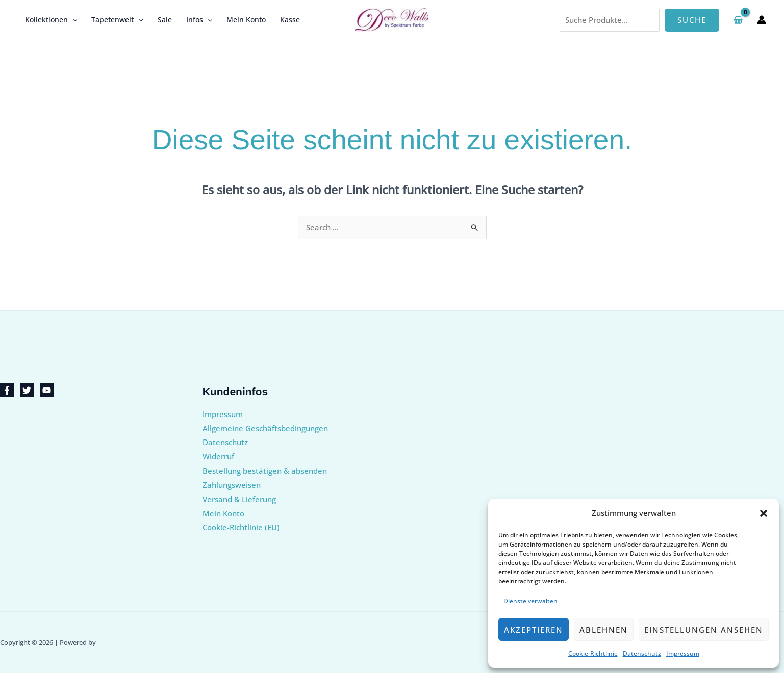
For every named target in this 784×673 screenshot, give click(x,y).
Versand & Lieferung (239, 499)
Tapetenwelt (117, 20)
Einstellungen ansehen (704, 630)
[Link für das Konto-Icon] (762, 20)
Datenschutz (642, 653)
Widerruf (218, 456)
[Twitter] (27, 390)
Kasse (290, 20)
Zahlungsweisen (232, 485)
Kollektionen (51, 20)
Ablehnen (604, 630)
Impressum (683, 653)
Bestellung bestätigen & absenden (265, 471)
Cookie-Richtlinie (593, 653)
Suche (692, 20)
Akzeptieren (534, 630)
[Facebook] (7, 390)
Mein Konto (246, 20)
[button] (764, 513)
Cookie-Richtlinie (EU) (241, 527)
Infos (199, 20)
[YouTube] (47, 390)
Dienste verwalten (530, 601)
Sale (165, 20)
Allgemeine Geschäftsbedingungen (265, 428)
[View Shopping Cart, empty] (738, 20)
